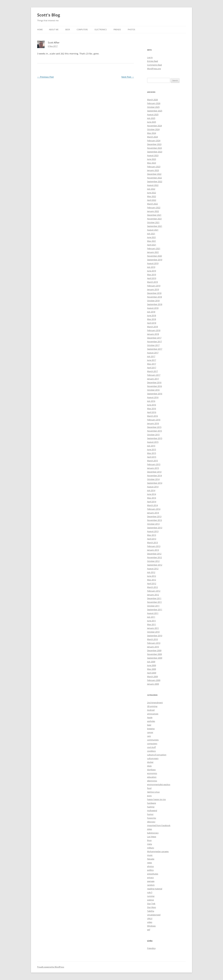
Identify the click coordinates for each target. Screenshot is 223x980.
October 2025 (153, 107)
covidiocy (151, 751)
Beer (68, 30)
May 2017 (152, 364)
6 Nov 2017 (53, 46)
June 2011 (152, 621)
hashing (151, 807)
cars (149, 736)
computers (152, 743)
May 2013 (152, 535)
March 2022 (152, 204)
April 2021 (152, 245)
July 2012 (151, 572)
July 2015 (151, 446)
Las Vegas (152, 837)
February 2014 (154, 509)
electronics (152, 781)
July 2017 (151, 356)
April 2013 (152, 539)
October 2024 (153, 129)
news (150, 863)
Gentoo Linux (153, 792)
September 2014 (155, 483)
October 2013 (153, 524)
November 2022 (154, 178)
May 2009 (152, 669)
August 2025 (153, 114)
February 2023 (154, 167)
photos (150, 866)
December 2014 (154, 472)
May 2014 (152, 498)
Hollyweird (152, 810)
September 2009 (155, 658)
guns (149, 796)
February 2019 (154, 286)
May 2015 (152, 453)
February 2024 (154, 141)
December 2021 (154, 215)
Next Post (128, 77)
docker (150, 762)
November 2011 (154, 602)
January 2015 (153, 468)
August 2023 (153, 155)
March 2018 (152, 327)
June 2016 (152, 405)
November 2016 (154, 386)
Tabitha (151, 911)
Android (151, 710)
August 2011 (153, 613)
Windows (151, 926)
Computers (82, 30)
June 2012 (152, 576)
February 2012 (154, 591)
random (151, 885)
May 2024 (152, 133)
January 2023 (153, 170)
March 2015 (152, 461)
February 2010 (154, 643)
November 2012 (154, 557)
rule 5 (150, 892)
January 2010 (153, 647)
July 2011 (151, 617)
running (151, 896)
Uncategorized (154, 915)
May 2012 (152, 580)
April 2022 (152, 200)
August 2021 (153, 230)
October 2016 (153, 390)
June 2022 (152, 193)
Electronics (101, 30)
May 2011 (152, 624)
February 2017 (154, 375)
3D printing (152, 706)
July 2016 (151, 401)
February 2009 (154, 680)
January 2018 (153, 334)
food (149, 788)
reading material (155, 889)
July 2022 (151, 189)
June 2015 (152, 449)
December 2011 (154, 598)
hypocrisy (152, 818)
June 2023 (152, 159)
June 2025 (152, 122)
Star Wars (152, 907)
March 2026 (152, 100)
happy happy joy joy (156, 799)
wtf (149, 930)
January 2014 (153, 513)
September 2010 (155, 636)
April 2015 (152, 457)
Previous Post (45, 77)
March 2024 (152, 137)
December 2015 (154, 427)
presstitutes (153, 874)
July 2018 (151, 312)
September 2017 (155, 349)
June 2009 (152, 665)
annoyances (153, 714)
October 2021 (153, 222)
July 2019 (151, 267)
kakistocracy (153, 833)
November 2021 (154, 219)
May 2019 (152, 275)
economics (152, 773)
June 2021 (152, 237)
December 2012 (154, 554)
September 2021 (155, 226)
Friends (117, 30)
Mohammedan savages (158, 851)
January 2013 (153, 550)
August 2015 (153, 442)
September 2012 (155, 565)
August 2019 (153, 263)
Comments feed (154, 65)
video (150, 922)
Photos (131, 30)
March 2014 (152, 505)
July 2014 (151, 490)
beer (149, 725)
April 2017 (152, 368)
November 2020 (154, 256)
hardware (152, 803)
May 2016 (152, 409)
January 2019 (153, 289)
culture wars (153, 758)
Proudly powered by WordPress (51, 967)
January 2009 (153, 684)
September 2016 (155, 394)
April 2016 (152, 412)
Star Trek (151, 904)
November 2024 (154, 126)
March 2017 (152, 371)
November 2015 (154, 431)
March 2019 (152, 282)
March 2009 (152, 676)
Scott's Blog (49, 15)
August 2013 (153, 531)
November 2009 (154, 654)
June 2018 (152, 315)
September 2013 (155, 528)
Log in (150, 57)
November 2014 (154, 475)
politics (150, 870)
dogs (149, 766)
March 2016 (152, 416)
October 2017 (153, 345)
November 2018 (154, 297)
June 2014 (152, 494)
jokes (150, 829)
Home (40, 30)
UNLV (150, 918)
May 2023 (152, 163)
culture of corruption (157, 755)
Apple (150, 717)
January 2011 (153, 628)
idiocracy (151, 822)
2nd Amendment (155, 703)
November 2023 (154, 148)
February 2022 (154, 208)
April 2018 (152, 323)
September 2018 (155, 304)
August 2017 (153, 353)
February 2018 (154, 330)
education (152, 777)
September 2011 (155, 609)
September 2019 (155, 260)
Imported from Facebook (159, 825)
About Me (54, 30)
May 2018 (152, 319)
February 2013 (154, 546)
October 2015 (153, 435)
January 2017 (153, 379)
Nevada (151, 859)
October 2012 (153, 561)
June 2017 (152, 360)
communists (153, 740)
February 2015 (154, 464)
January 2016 (153, 423)
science (150, 900)
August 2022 (153, 185)
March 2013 (152, 542)
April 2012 (152, 583)
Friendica (151, 948)
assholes (151, 721)
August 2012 (153, 569)
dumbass (151, 770)
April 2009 (152, 673)
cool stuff (151, 747)
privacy (150, 877)
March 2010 (152, 639)
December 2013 (154, 516)
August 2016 (153, 397)
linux (149, 840)
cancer (150, 732)
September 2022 (155, 181)
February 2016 (154, 420)
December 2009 (154, 650)
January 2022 (153, 211)
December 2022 (154, 174)
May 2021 (152, 241)
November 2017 (154, 342)
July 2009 (151, 662)
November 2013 (154, 520)
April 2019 (152, 278)
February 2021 (154, 248)
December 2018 (154, 293)
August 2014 (153, 487)
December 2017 (154, 338)
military (151, 848)
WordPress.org (154, 69)
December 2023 (154, 144)
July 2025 (151, 118)
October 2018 (153, 301)
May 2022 (152, 196)
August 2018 (153, 308)
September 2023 (155, 152)
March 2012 (152, 587)
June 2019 (152, 271)
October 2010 (153, 632)
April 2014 (152, 502)
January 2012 (153, 595)
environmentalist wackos (159, 784)
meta (150, 844)
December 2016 (154, 382)
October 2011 (153, 606)
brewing (151, 729)
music (150, 855)
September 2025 (155, 111)
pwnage (151, 881)
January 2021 (153, 252)
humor (150, 814)
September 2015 (155, 438)
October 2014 (153, 479)
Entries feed (153, 61)
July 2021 (151, 234)
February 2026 (154, 103)
